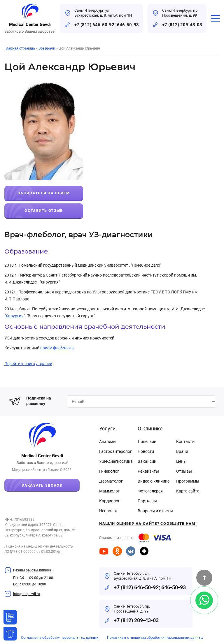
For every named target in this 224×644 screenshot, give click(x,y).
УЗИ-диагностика (116, 461)
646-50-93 (128, 25)
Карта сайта (188, 491)
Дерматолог (111, 481)
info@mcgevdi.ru (27, 594)
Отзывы (184, 471)
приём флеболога (57, 348)
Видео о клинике (154, 481)
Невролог (108, 511)
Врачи (182, 451)
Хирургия (15, 316)
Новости (146, 451)
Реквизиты (148, 471)
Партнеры (147, 501)
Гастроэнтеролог (116, 451)
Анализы (108, 441)
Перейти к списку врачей (28, 364)
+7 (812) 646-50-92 (94, 25)
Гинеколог (109, 471)
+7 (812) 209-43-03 (182, 25)
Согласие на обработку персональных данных (60, 638)
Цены (181, 461)
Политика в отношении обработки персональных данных (155, 638)
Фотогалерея (150, 491)
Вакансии (147, 461)
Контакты (186, 441)
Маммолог (109, 491)
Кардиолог (110, 501)
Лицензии (147, 441)
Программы (188, 481)
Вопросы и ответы (155, 511)
